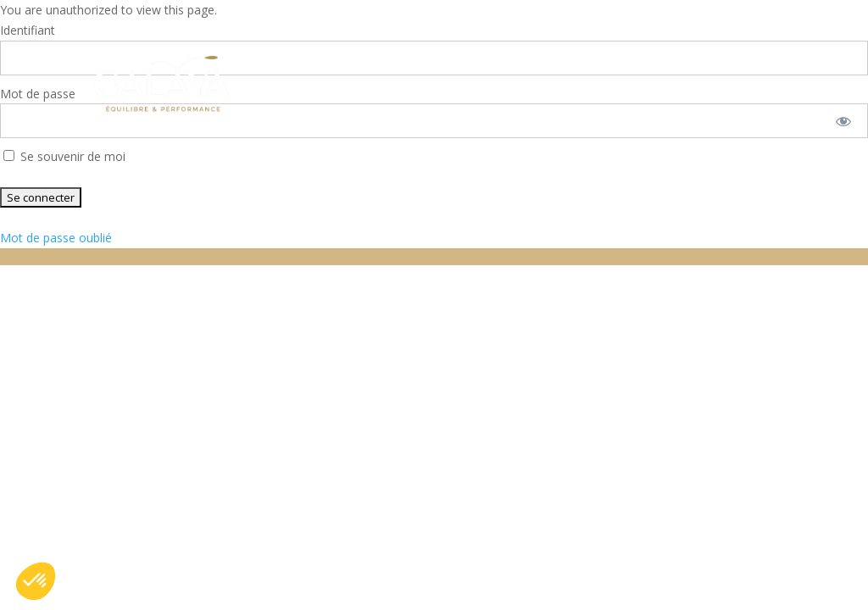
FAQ (648, 53)
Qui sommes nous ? (527, 53)
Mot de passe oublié (56, 238)
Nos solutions (365, 53)
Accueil (259, 53)
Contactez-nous (293, 112)
